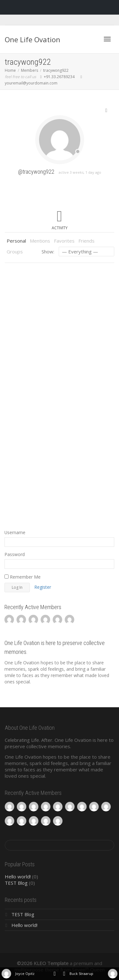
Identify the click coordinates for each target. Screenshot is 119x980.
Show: (48, 252)
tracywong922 (56, 70)
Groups (15, 252)
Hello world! (18, 876)
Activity (60, 228)
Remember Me (23, 577)
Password (15, 554)
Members (30, 70)
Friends (86, 241)
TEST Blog (16, 883)
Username (15, 532)
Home (10, 70)
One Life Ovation (33, 39)
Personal (16, 241)
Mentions (40, 241)
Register (43, 587)
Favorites (64, 241)
